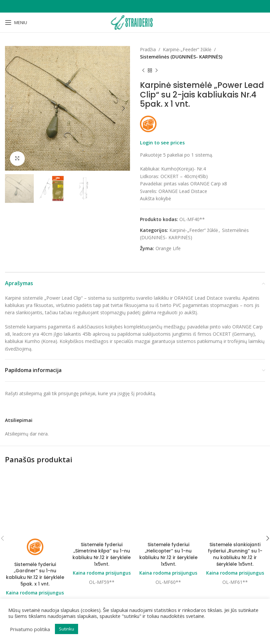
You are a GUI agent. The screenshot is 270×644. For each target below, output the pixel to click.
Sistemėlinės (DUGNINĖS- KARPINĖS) (181, 57)
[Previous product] (143, 71)
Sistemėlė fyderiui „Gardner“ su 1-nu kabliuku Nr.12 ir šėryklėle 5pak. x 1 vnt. (35, 521)
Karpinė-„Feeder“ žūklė (187, 49)
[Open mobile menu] (16, 22)
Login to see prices (162, 142)
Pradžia (148, 49)
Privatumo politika (30, 629)
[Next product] (157, 71)
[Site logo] (135, 22)
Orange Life (168, 248)
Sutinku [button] (67, 629)
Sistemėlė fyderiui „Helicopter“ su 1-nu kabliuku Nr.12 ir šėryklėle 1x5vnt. (168, 501)
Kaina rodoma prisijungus (35, 539)
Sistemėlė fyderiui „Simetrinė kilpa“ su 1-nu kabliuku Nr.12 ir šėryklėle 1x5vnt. (102, 501)
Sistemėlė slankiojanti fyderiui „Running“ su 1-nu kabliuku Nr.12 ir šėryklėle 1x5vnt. (235, 554)
